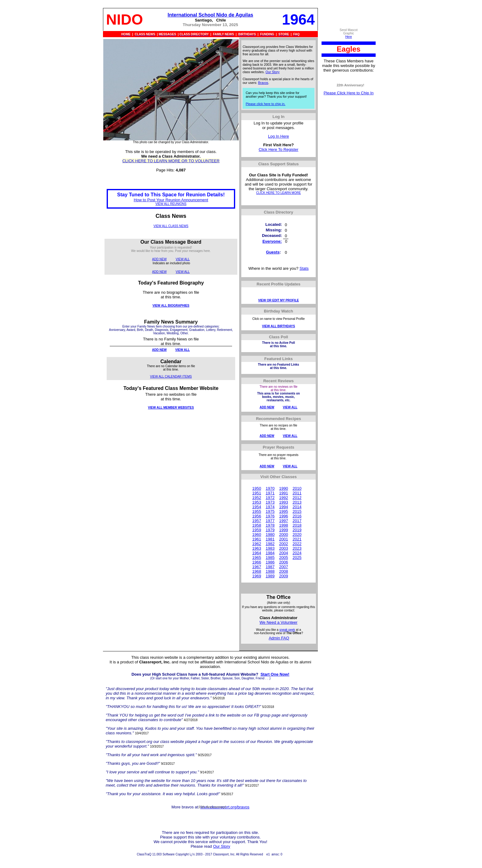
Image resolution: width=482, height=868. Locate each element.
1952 (257, 498)
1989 (270, 576)
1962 (257, 544)
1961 (257, 539)
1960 (257, 534)
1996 (284, 516)
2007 (284, 567)
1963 (257, 548)
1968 (257, 571)
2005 (284, 558)
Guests (273, 252)
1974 (270, 507)
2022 (297, 544)
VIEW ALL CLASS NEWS (171, 226)
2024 (297, 553)
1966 (257, 562)
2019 (297, 530)
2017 (297, 521)
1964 (257, 553)
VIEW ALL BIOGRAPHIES (171, 306)
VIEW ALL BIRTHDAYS (278, 326)
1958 (257, 525)
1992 (284, 498)
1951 (257, 493)
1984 (270, 553)
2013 (297, 502)
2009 (284, 576)
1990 (284, 488)
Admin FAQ (279, 638)
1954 (257, 507)
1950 (257, 488)
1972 (270, 498)
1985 (270, 558)
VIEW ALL (183, 259)
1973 (270, 502)
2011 (297, 493)
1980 (270, 534)
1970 (270, 488)
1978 (270, 525)
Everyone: (272, 241)
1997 (284, 521)
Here (349, 37)
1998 (284, 525)
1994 (284, 507)
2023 (297, 548)
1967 (257, 567)
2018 (297, 525)
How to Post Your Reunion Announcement (171, 200)
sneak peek (287, 630)
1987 (270, 567)
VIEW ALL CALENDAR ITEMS (171, 377)
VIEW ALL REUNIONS (171, 204)
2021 (297, 539)
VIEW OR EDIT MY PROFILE (279, 300)
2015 (297, 511)
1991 (284, 493)
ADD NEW (159, 259)
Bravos (263, 83)
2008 (284, 571)
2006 (284, 562)
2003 (284, 548)
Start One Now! (275, 674)
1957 (257, 521)
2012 (297, 498)
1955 (257, 511)
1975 (270, 511)
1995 (284, 511)
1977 (270, 521)
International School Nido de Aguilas (210, 15)
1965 (257, 558)
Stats (304, 268)
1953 (257, 502)
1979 (270, 530)
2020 (297, 534)
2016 (297, 516)
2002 (284, 544)
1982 (270, 544)
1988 (270, 571)
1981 (270, 539)
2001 (284, 539)
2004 (284, 553)
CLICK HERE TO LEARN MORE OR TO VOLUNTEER (171, 161)
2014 (297, 507)
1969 (257, 576)
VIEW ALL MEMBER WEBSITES (171, 408)
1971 (270, 493)
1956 (257, 516)
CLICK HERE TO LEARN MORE (278, 193)
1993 (284, 502)
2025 (297, 558)
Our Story (273, 72)
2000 (284, 534)
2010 (297, 488)
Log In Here (279, 136)
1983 (270, 548)
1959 (257, 530)
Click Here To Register (278, 149)
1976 (270, 516)
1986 (270, 562)
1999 (284, 530)
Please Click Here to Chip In (349, 93)
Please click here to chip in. (265, 104)
